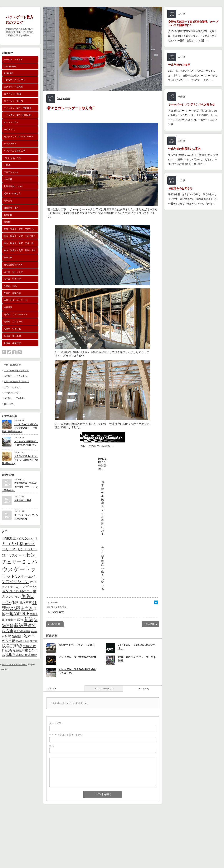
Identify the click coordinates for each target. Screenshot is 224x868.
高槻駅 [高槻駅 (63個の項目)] (33, 655)
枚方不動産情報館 (12, 365)
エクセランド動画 (12, 94)
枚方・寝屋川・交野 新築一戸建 (20, 250)
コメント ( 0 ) (143, 688)
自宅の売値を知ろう (13, 265)
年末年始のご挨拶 (23, 500)
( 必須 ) (56, 723)
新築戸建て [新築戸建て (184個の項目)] (25, 625)
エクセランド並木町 (13, 87)
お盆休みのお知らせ (180, 188)
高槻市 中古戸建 (12, 329)
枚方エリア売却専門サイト (16, 382)
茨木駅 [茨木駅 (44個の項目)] (34, 641)
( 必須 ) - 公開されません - (66, 735)
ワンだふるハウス (12, 158)
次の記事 (150, 624)
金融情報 (8, 307)
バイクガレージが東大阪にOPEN (77, 657)
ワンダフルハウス (12, 393)
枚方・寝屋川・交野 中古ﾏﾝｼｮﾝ (19, 229)
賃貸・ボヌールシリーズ (15, 300)
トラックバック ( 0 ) (104, 688)
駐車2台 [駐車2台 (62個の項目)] (7, 651)
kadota (54, 602)
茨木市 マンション (13, 272)
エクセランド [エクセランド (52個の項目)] (24, 539)
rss (4, 352)
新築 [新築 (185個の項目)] (29, 619)
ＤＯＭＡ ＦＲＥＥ (13, 59)
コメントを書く (59, 607)
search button (20, 352)
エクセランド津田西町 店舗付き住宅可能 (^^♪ (26, 443)
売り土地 (8, 201)
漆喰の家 (8, 257)
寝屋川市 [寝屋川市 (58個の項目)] (11, 620)
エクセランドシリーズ (14, 80)
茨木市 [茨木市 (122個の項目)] (29, 636)
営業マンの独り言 (12, 193)
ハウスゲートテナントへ (15, 376)
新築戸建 (8, 215)
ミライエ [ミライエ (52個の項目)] (13, 587)
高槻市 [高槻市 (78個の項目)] (11, 655)
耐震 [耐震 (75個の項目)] (8, 636)
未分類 (7, 222)
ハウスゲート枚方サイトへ (16, 371)
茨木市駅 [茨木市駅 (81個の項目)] (8, 641)
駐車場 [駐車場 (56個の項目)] (17, 651)
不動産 (7, 165)
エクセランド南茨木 (13, 101)
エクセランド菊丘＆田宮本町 (18, 115)
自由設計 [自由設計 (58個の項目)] (17, 636)
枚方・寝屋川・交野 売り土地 (19, 243)
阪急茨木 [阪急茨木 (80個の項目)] (29, 646)
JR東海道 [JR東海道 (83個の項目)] (9, 538)
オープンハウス (11, 122)
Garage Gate (10, 66)
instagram (8, 73)
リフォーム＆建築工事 (14, 151)
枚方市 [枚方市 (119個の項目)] (8, 631)
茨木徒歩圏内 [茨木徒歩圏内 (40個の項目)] (22, 641)
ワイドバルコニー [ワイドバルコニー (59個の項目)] (21, 591)
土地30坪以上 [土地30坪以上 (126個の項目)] (18, 614)
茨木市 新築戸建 (12, 293)
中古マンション (11, 172)
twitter (9, 352)
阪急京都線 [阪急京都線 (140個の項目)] (12, 646)
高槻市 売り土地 (12, 336)
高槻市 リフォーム (13, 322)
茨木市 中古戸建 (12, 279)
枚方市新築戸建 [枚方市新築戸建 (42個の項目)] (22, 631)
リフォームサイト (12, 387)
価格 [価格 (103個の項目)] (15, 603)
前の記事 (56, 624)
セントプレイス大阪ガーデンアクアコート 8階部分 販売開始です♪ (20, 428)
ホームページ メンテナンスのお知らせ (26, 517)
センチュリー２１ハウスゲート (19, 137)
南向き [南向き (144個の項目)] (27, 608)
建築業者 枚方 (11, 208)
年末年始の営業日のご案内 (184, 149)
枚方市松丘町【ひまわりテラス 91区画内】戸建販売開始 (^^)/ (20, 460)
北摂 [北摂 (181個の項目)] (16, 608)
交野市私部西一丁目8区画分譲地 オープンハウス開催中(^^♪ (20, 487)
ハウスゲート (10, 144)
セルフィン (9, 129)
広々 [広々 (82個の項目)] (20, 620)
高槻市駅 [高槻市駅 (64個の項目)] (22, 655)
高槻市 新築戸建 (12, 343)
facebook (14, 352)
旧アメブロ (9, 404)
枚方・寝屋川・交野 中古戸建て (20, 236)
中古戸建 (8, 179)
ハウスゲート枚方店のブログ (14, 664)
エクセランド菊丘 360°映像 (18, 108)
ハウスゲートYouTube (14, 398)
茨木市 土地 (10, 286)
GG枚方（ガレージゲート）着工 (77, 645)
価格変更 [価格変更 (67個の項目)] (26, 603)
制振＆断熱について (13, 186)
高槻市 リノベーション (15, 314)
